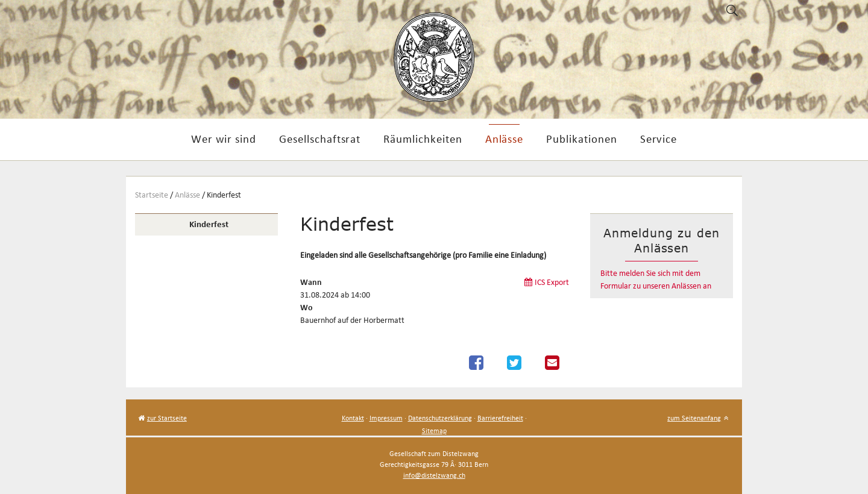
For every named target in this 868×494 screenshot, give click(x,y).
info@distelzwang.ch (434, 475)
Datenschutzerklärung (440, 418)
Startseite (152, 195)
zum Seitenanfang (694, 418)
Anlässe (505, 139)
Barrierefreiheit (500, 418)
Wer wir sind (224, 139)
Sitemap (434, 430)
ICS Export (552, 282)
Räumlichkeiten (423, 139)
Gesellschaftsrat (320, 139)
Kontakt (353, 418)
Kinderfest (224, 195)
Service (659, 139)
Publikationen (581, 139)
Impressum (386, 418)
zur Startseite (167, 418)
